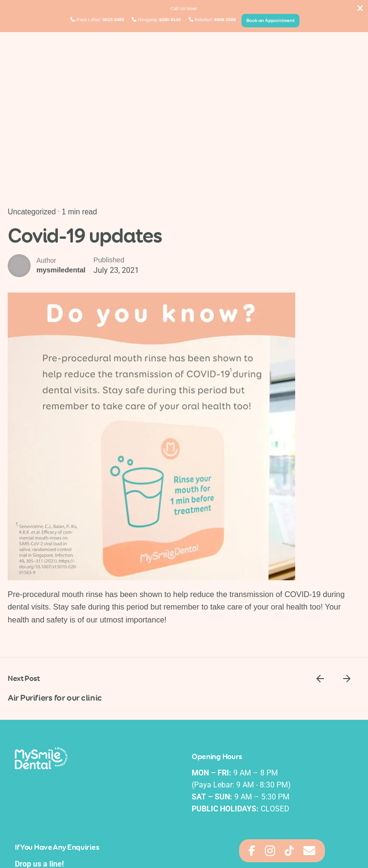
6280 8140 (170, 19)
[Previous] (320, 679)
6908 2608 (225, 19)
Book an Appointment (270, 20)
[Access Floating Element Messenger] (252, 851)
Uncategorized (32, 212)
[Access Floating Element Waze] (289, 851)
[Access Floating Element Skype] (270, 851)
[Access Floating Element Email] (309, 851)
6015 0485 (113, 19)
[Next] (347, 679)
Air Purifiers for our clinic (55, 697)
